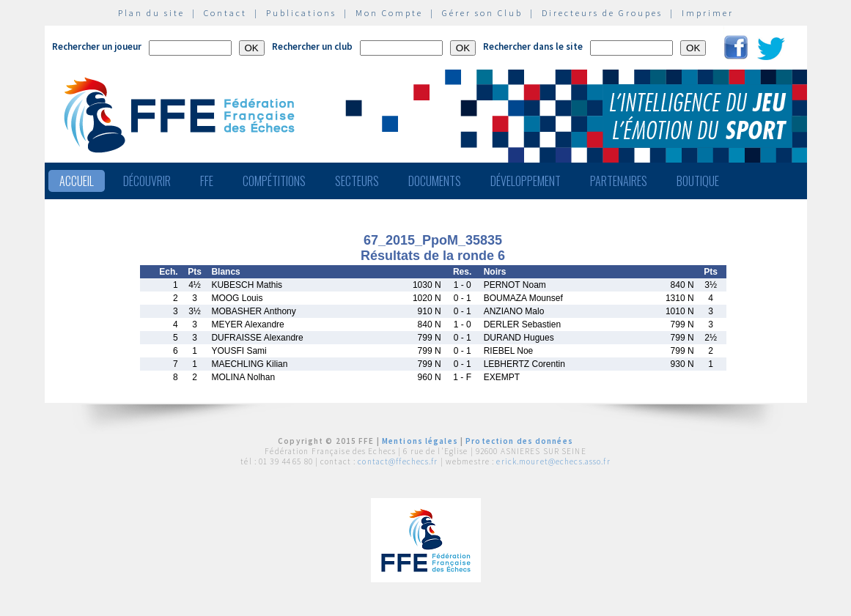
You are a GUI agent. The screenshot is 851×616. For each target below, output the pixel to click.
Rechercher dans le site (533, 47)
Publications (301, 13)
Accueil (77, 181)
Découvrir (147, 181)
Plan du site (151, 13)
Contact (225, 13)
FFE (207, 181)
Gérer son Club (482, 13)
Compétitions (274, 181)
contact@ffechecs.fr (398, 461)
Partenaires (619, 181)
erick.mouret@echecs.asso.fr (553, 461)
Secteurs (357, 181)
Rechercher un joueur (97, 47)
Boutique (698, 181)
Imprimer (708, 13)
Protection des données (519, 441)
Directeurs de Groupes (602, 13)
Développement (526, 181)
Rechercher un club (312, 47)
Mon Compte (389, 13)
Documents (435, 181)
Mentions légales (420, 441)
